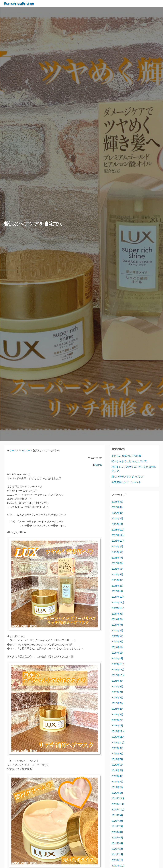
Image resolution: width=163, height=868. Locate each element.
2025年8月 (117, 552)
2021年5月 (117, 838)
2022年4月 (117, 776)
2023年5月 (117, 703)
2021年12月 (118, 798)
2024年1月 (117, 658)
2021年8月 (117, 821)
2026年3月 (117, 513)
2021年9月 (117, 815)
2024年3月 (117, 647)
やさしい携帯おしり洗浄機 (126, 456)
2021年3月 (117, 849)
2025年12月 (118, 530)
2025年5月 (117, 569)
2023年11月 (118, 670)
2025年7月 (117, 558)
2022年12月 (118, 731)
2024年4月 (117, 642)
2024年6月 (117, 630)
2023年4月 (117, 709)
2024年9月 (117, 614)
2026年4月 (117, 507)
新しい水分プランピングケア (128, 477)
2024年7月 (117, 625)
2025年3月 (117, 580)
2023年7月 (117, 692)
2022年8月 (117, 754)
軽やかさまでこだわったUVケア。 (130, 461)
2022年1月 (117, 793)
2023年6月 (117, 698)
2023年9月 (117, 681)
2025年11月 (118, 535)
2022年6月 (117, 765)
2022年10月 (118, 742)
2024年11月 (118, 602)
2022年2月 (117, 787)
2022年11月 (118, 737)
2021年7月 (117, 826)
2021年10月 (118, 810)
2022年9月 (117, 748)
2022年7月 (117, 759)
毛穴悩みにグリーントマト (126, 482)
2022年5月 (117, 770)
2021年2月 (117, 854)
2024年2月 (117, 653)
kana (98, 465)
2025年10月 (118, 541)
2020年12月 (118, 866)
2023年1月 (117, 726)
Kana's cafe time (19, 3)
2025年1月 (117, 591)
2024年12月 (118, 597)
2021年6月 (117, 832)
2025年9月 (117, 546)
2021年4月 (117, 843)
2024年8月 (117, 619)
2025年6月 (117, 563)
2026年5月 (117, 502)
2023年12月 (118, 664)
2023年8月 (117, 686)
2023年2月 (117, 720)
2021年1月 (117, 860)
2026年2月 (117, 518)
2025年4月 (117, 574)
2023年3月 (117, 714)
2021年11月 (118, 804)
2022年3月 (117, 782)
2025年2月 (117, 586)
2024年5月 (117, 636)
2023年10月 (118, 675)
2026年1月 (117, 524)
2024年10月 (118, 608)
